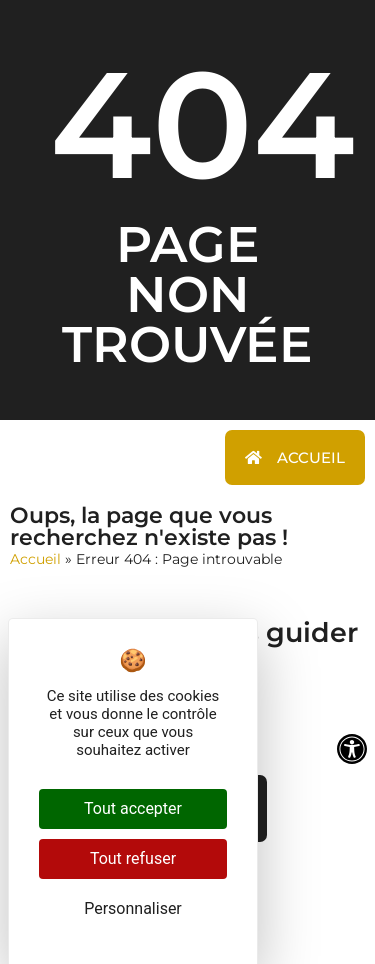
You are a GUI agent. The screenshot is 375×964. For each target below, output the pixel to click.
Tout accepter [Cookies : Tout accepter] (133, 808)
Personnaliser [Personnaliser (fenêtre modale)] (133, 908)
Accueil (35, 559)
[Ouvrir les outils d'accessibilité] (352, 749)
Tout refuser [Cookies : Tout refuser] (133, 858)
